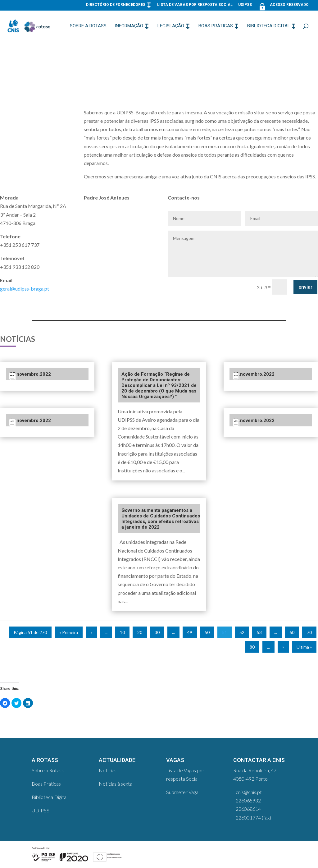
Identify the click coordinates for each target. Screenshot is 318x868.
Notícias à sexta (116, 784)
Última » (304, 647)
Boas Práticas (216, 26)
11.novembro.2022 (30, 420)
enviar (305, 287)
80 (252, 647)
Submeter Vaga (182, 792)
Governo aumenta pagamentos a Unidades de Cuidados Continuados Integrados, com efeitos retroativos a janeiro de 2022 (161, 519)
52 (242, 632)
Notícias (108, 770)
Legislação (171, 26)
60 (292, 632)
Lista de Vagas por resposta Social (195, 5)
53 (259, 632)
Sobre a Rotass (88, 26)
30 (157, 632)
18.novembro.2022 (254, 374)
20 (140, 632)
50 (207, 632)
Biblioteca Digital (269, 26)
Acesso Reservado (283, 6)
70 (309, 632)
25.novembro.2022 (30, 374)
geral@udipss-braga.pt (25, 289)
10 (122, 632)
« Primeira (69, 632)
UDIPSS (245, 5)
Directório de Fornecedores (116, 5)
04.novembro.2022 (254, 420)
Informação (129, 26)
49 (190, 632)
